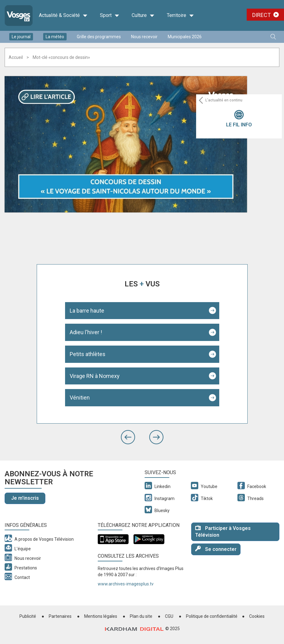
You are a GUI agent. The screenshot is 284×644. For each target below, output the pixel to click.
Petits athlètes (88, 354)
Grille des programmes (99, 37)
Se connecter (216, 549)
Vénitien (80, 398)
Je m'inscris (25, 498)
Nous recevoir (144, 37)
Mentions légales (101, 616)
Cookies (257, 616)
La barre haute (87, 311)
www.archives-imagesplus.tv (126, 584)
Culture (143, 15)
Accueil (16, 57)
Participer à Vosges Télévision (223, 531)
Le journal (21, 37)
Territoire (180, 15)
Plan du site (141, 616)
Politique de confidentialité (212, 616)
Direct (261, 15)
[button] (128, 437)
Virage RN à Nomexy (95, 376)
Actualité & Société (63, 15)
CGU (169, 616)
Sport (110, 15)
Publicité (28, 616)
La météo (55, 37)
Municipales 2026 (185, 37)
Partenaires (60, 616)
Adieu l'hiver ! (86, 332)
